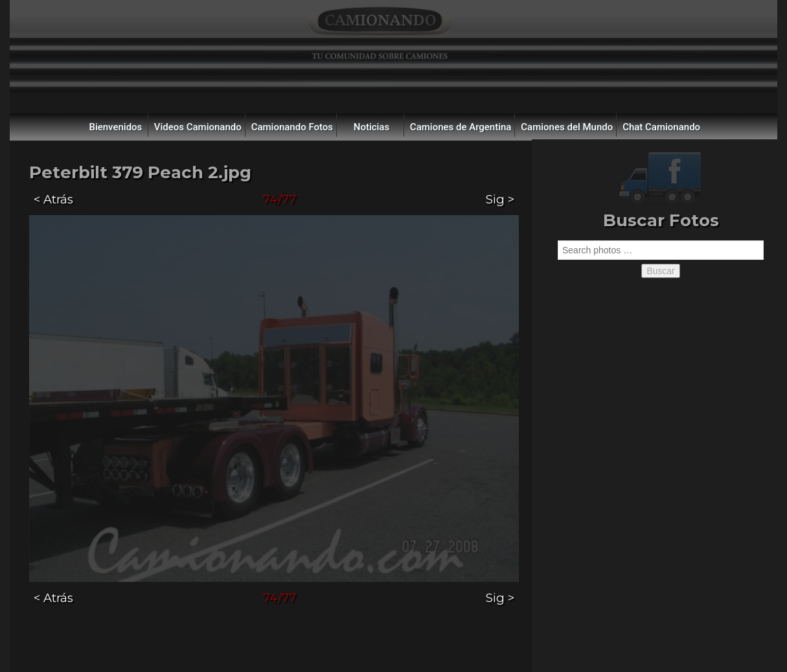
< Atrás (53, 199)
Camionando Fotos (292, 127)
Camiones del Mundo (567, 127)
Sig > (500, 199)
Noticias (371, 127)
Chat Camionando (661, 127)
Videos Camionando (198, 127)
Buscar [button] (661, 271)
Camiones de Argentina (461, 127)
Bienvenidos (115, 127)
